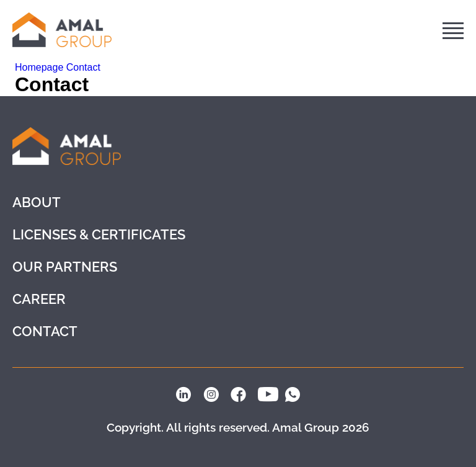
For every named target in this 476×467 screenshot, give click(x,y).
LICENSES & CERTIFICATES (99, 234)
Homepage (41, 67)
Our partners (65, 267)
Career (39, 299)
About (37, 202)
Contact (83, 67)
